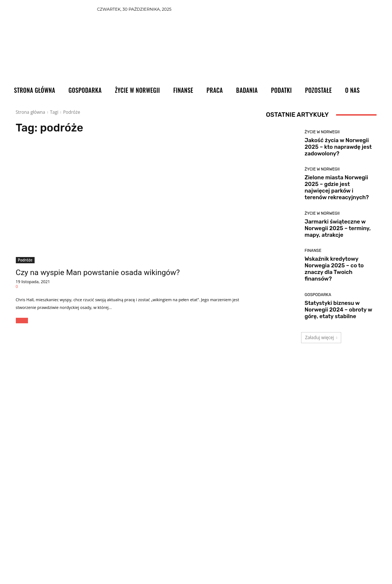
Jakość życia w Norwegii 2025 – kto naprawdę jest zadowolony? (338, 147)
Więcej (22, 321)
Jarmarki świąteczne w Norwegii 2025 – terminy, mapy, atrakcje (338, 228)
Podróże (25, 260)
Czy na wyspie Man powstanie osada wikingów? (98, 272)
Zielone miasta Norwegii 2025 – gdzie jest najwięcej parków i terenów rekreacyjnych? (337, 187)
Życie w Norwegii (322, 132)
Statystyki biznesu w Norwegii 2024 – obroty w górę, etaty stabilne (339, 310)
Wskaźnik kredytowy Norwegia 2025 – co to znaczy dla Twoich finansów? (334, 269)
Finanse (313, 251)
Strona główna (31, 112)
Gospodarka (318, 295)
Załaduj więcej (321, 337)
